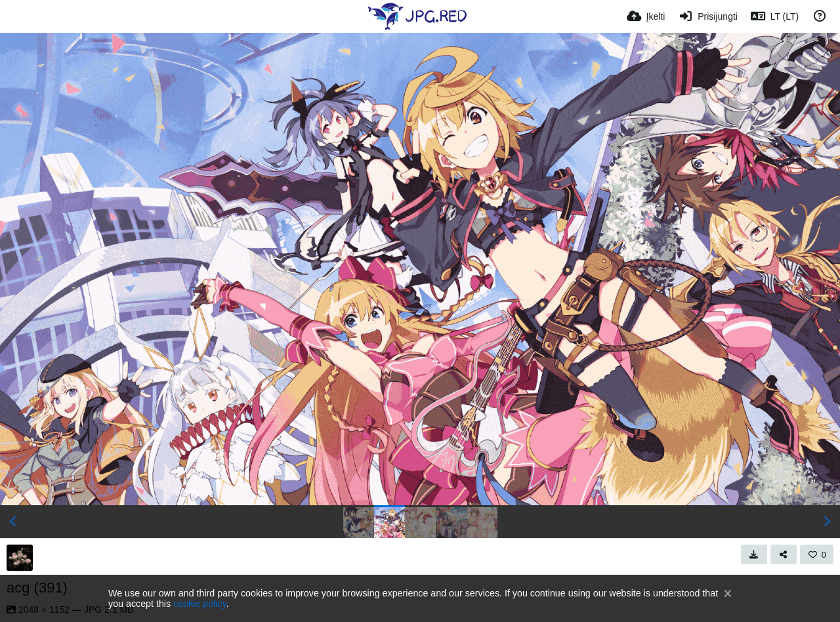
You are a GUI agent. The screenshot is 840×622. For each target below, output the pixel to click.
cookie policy (200, 604)
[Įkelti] (646, 16)
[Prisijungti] (707, 16)
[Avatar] (20, 558)
